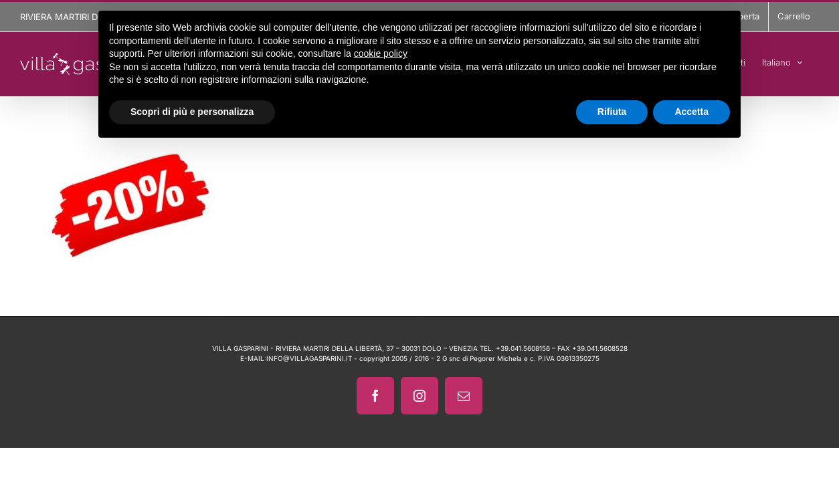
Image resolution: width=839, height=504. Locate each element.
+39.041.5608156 (523, 348)
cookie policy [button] (381, 53)
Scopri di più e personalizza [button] (192, 112)
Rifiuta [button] (612, 112)
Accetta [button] (691, 112)
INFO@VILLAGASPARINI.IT (309, 358)
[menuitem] (782, 60)
